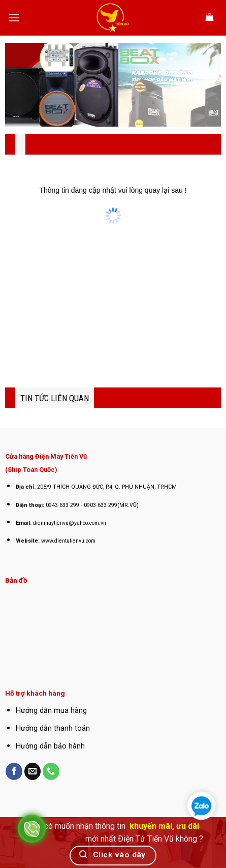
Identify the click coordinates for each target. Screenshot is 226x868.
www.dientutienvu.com (68, 541)
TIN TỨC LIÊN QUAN (55, 398)
